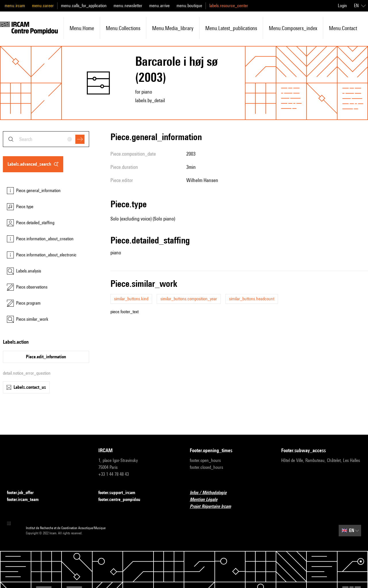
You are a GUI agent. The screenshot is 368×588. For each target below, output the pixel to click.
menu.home (82, 28)
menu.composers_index (293, 28)
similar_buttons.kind (131, 299)
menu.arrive (159, 6)
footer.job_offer (24, 493)
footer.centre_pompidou (123, 500)
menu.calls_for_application (84, 6)
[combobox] (46, 139)
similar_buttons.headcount (252, 299)
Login (342, 6)
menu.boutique (189, 6)
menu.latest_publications (231, 28)
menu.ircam (15, 6)
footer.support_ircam (120, 493)
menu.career (43, 6)
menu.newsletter (128, 6)
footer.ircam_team (26, 500)
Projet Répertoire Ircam (214, 507)
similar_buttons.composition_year (189, 299)
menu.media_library (173, 28)
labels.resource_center (229, 6)
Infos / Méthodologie (212, 493)
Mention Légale (207, 500)
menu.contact (343, 28)
